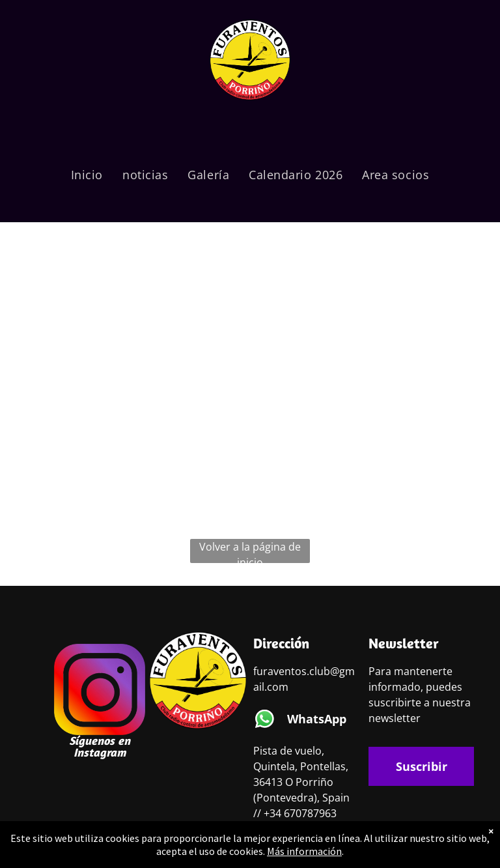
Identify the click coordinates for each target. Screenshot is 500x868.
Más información (304, 851)
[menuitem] (87, 175)
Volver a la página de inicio (250, 551)
